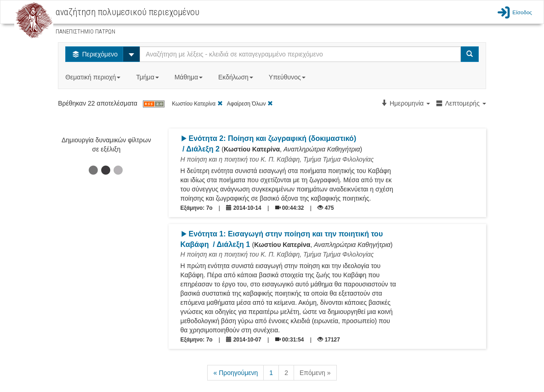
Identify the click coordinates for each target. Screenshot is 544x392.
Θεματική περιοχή (94, 77)
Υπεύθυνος (288, 77)
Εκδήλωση (237, 77)
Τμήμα (148, 77)
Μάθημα (190, 77)
